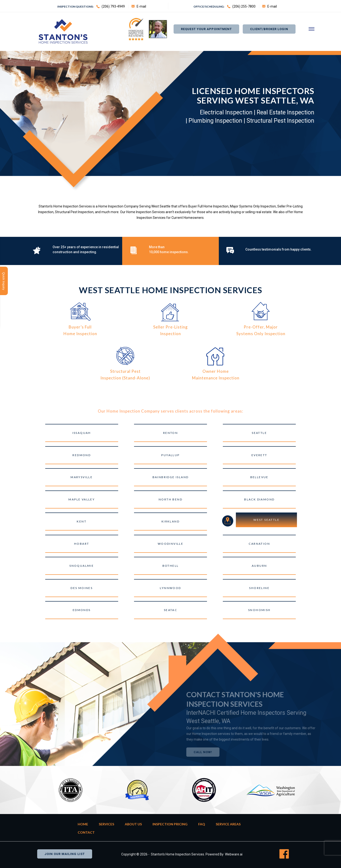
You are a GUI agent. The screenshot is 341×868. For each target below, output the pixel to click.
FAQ (202, 824)
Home (83, 824)
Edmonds (82, 610)
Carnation (259, 544)
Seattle (259, 433)
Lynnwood (170, 588)
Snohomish (259, 610)
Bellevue (259, 477)
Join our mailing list (65, 854)
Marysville (82, 477)
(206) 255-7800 (244, 6)
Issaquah (82, 433)
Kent (82, 521)
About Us (133, 824)
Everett (259, 455)
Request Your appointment (206, 29)
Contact (86, 832)
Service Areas (228, 824)
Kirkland (170, 521)
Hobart (82, 544)
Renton (170, 433)
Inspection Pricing (170, 824)
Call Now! (213, 752)
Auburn (259, 566)
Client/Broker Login (269, 29)
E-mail (141, 6)
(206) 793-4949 (113, 6)
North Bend (170, 499)
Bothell (171, 566)
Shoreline (259, 588)
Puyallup (170, 455)
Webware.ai (234, 854)
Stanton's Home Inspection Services (177, 854)
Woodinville (170, 544)
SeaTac (170, 610)
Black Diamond (259, 499)
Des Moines (82, 588)
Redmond (82, 455)
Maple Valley (82, 499)
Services (106, 824)
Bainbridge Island (171, 477)
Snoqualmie (82, 566)
